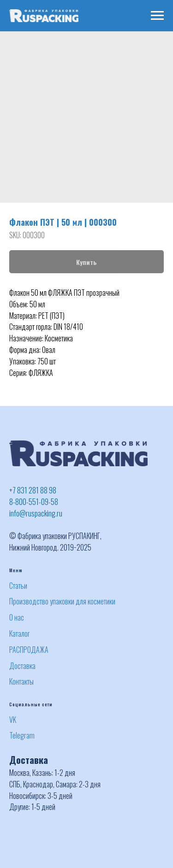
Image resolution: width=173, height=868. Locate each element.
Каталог (19, 633)
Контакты (21, 681)
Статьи (18, 586)
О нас (17, 617)
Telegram (22, 735)
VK (13, 720)
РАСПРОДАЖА (29, 650)
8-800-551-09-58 (34, 502)
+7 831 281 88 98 (33, 490)
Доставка (22, 666)
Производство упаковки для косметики (62, 601)
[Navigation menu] (157, 16)
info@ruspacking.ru (36, 513)
